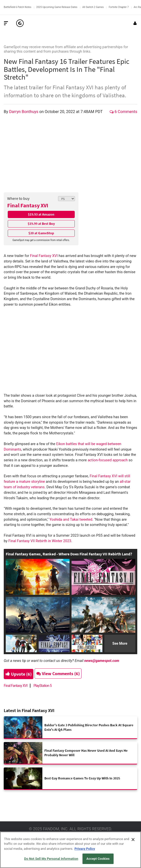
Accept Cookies (98, 859)
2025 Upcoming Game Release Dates (57, 7)
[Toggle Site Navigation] (6, 23)
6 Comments (123, 112)
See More (120, 643)
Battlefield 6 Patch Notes (18, 7)
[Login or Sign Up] (135, 23)
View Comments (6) (58, 674)
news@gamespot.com (102, 661)
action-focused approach (108, 460)
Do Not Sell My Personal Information (51, 859)
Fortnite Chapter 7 (119, 7)
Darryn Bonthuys (24, 112)
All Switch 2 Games (93, 7)
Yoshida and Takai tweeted (71, 520)
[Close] (133, 840)
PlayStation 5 (42, 686)
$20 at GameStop (41, 233)
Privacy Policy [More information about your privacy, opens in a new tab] (85, 849)
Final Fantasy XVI (28, 205)
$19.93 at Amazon (41, 214)
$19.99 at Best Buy (41, 224)
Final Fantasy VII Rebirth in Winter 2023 (40, 541)
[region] (70, 850)
